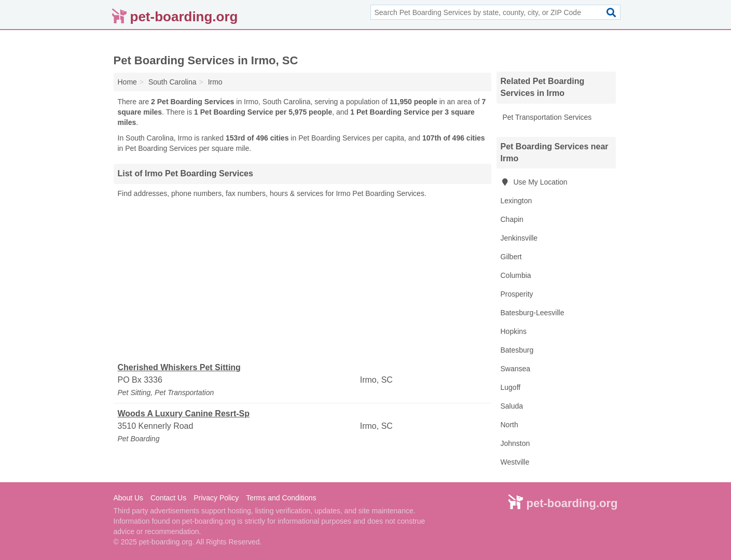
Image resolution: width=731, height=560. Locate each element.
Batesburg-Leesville (533, 313)
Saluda (512, 406)
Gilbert (511, 257)
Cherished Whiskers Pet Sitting (179, 367)
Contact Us (168, 498)
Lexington (516, 201)
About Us (129, 498)
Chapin (512, 219)
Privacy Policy (216, 498)
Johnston (515, 443)
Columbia (516, 275)
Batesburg (517, 350)
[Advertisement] (302, 281)
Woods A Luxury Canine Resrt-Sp (184, 414)
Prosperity (517, 294)
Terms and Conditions (281, 498)
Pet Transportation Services (546, 117)
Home (127, 82)
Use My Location (534, 182)
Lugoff (511, 387)
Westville (515, 462)
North (509, 425)
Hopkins (514, 331)
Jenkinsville (519, 238)
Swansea (516, 369)
